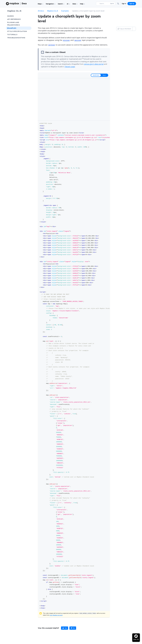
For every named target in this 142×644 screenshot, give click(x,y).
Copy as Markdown (124, 29)
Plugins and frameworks (14, 24)
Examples (12, 28)
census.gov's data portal (94, 64)
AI (68, 4)
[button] (118, 4)
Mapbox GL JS (14, 11)
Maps (40, 4)
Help (82, 4)
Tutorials (16, 34)
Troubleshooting (19, 38)
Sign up (132, 4)
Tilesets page (70, 66)
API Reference (14, 19)
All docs (41, 11)
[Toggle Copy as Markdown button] (134, 29)
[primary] (65, 628)
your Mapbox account (56, 615)
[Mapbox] (12, 4)
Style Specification (19, 31)
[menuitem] (118, 4)
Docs (24, 3)
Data (75, 4)
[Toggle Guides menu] (29, 16)
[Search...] (106, 4)
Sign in (124, 4)
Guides (11, 16)
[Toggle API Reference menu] (29, 19)
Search (61, 4)
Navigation (51, 4)
